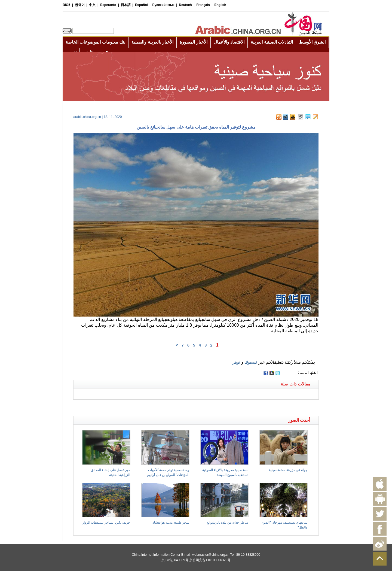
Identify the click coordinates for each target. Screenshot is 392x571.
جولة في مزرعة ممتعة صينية (288, 470)
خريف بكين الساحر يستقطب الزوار (106, 523)
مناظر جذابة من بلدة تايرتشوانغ (228, 523)
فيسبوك (251, 362)
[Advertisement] (135, 406)
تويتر (236, 362)
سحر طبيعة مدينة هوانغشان (170, 523)
